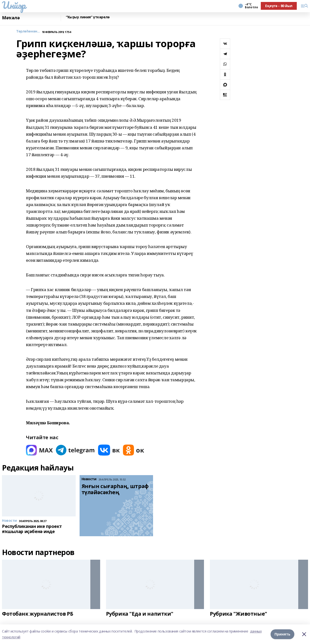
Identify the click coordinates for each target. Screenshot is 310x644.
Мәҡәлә (11, 18)
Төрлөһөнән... (28, 31)
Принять (282, 634)
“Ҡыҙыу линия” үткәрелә (88, 17)
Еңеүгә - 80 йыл (279, 6)
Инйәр (14, 5)
